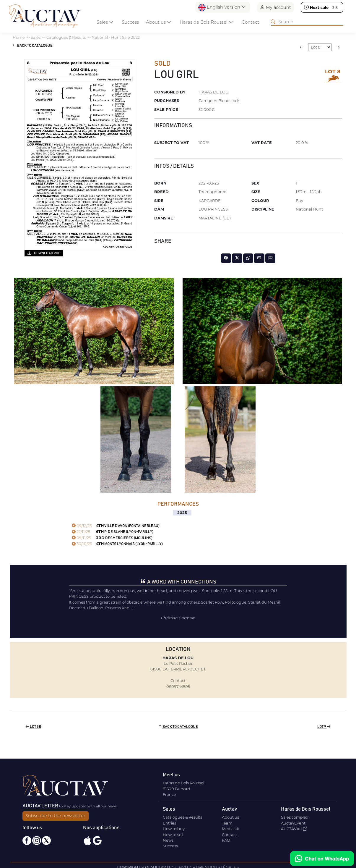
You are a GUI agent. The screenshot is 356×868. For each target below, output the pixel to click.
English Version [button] (222, 8)
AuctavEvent (293, 823)
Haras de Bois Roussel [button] (206, 22)
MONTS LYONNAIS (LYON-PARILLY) (117, 544)
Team (227, 823)
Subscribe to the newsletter (55, 816)
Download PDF (44, 253)
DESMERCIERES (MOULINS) (112, 538)
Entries (169, 823)
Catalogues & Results (182, 817)
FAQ (226, 840)
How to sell (173, 835)
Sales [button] (105, 22)
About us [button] (159, 22)
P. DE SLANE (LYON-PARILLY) (113, 532)
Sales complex (295, 817)
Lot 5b (33, 727)
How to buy (174, 829)
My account (275, 7)
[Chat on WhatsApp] (322, 859)
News (168, 840)
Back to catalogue (33, 46)
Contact (250, 22)
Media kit (231, 829)
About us (230, 817)
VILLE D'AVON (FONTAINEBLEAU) (116, 526)
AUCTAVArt (294, 829)
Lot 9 (324, 727)
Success (130, 22)
